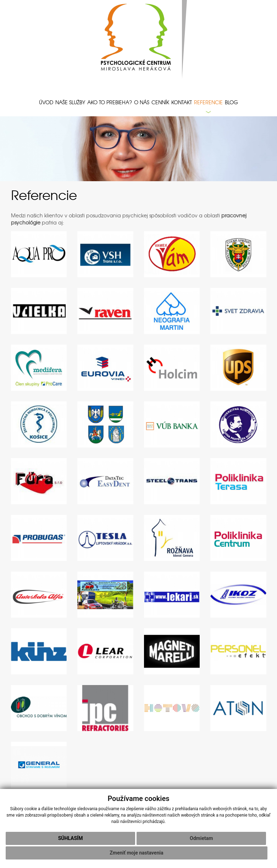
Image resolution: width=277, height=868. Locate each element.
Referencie (208, 102)
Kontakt (182, 102)
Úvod (46, 102)
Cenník (160, 102)
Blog (231, 102)
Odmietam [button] (201, 838)
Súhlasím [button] (71, 838)
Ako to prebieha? (110, 102)
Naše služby (70, 102)
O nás (142, 102)
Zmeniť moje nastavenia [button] (136, 853)
